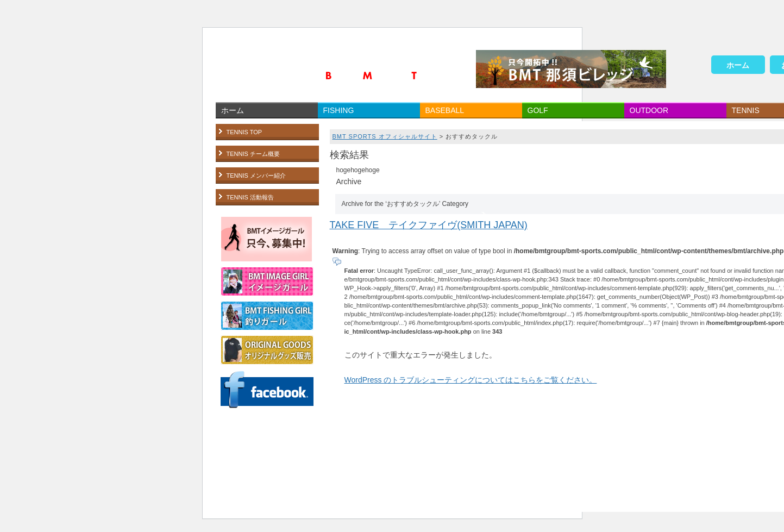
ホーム (738, 65)
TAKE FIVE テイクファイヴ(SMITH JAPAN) (429, 225)
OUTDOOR (649, 110)
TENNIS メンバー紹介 (256, 176)
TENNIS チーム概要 (253, 154)
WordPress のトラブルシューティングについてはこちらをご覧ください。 (471, 380)
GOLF (538, 110)
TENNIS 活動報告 (250, 197)
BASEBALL (445, 110)
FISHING (339, 110)
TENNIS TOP (244, 132)
